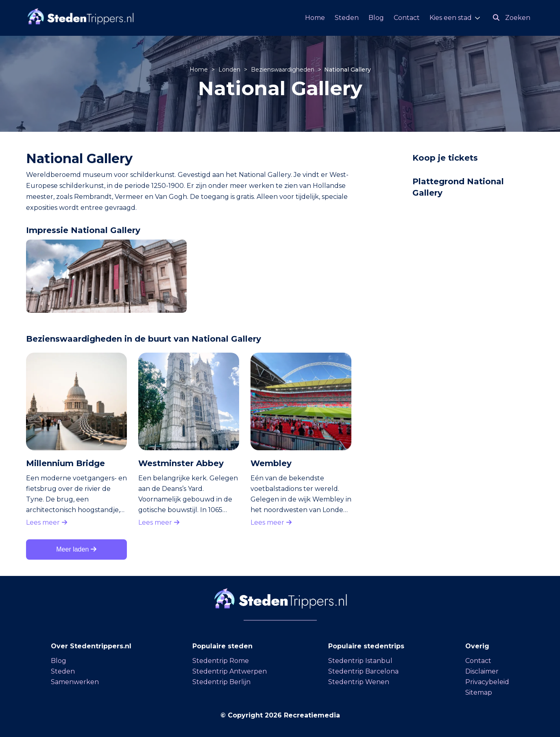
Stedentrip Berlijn (221, 682)
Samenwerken (75, 682)
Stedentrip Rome (221, 661)
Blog (376, 18)
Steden (347, 18)
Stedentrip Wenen (359, 682)
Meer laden (76, 549)
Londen (230, 70)
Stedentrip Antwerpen (230, 671)
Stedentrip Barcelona (363, 671)
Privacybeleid (487, 682)
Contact (407, 18)
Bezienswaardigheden (283, 70)
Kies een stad (451, 18)
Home (315, 18)
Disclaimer (482, 671)
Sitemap (479, 692)
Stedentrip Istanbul (360, 661)
